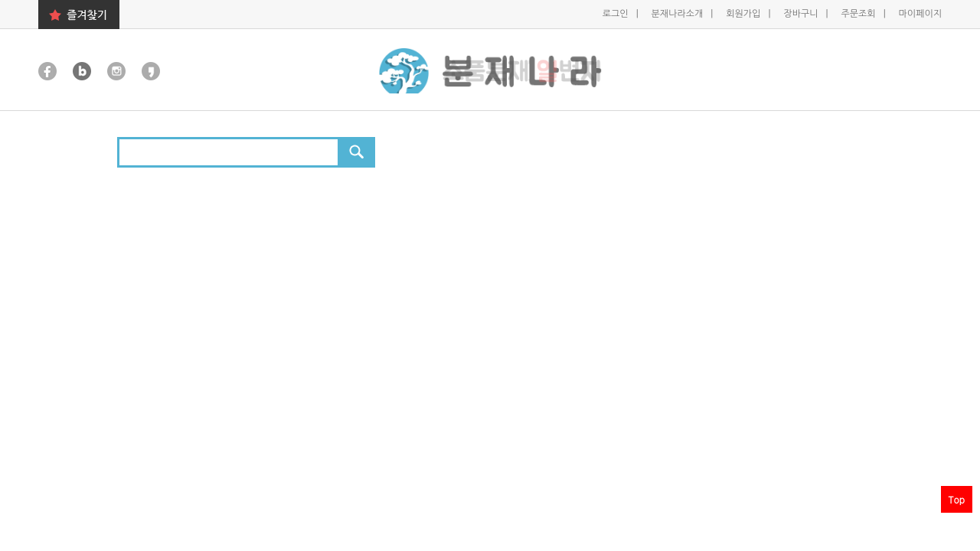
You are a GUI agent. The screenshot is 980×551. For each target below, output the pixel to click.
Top (957, 499)
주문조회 (859, 14)
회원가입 (744, 14)
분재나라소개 (679, 14)
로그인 (617, 14)
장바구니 (802, 14)
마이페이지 (920, 14)
